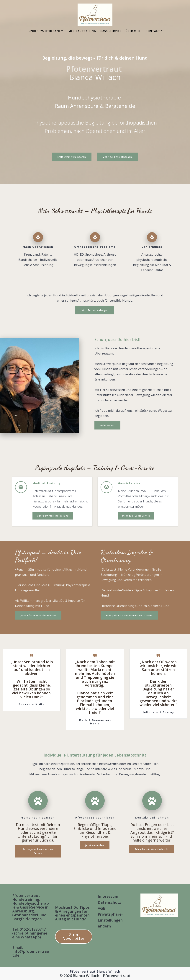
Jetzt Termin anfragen (95, 310)
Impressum (108, 896)
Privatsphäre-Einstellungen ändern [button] (110, 920)
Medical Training (82, 31)
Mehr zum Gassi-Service (136, 515)
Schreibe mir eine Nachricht (152, 849)
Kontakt (153, 31)
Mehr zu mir (107, 425)
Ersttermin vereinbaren (72, 157)
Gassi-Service (111, 31)
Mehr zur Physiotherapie (118, 157)
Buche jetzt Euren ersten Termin (38, 851)
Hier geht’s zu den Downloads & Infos (129, 615)
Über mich (134, 31)
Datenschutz (109, 902)
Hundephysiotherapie (44, 31)
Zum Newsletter (74, 937)
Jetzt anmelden (95, 845)
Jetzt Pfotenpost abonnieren (38, 615)
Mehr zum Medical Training (53, 515)
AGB (102, 908)
